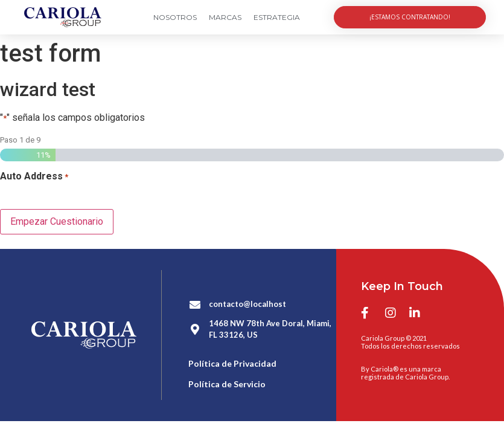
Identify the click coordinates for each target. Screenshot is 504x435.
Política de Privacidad (232, 363)
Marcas (225, 17)
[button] (410, 17)
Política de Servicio (227, 383)
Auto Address (34, 176)
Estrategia (277, 17)
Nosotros (175, 17)
